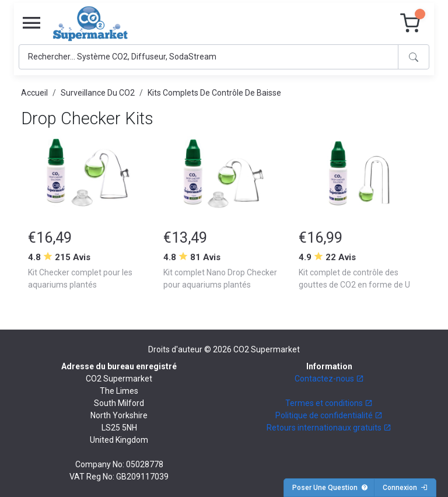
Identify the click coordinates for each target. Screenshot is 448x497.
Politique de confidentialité (329, 415)
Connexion (405, 488)
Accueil (34, 93)
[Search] (209, 57)
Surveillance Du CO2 (98, 93)
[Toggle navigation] (32, 23)
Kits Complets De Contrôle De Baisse (214, 93)
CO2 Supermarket (267, 349)
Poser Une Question (330, 488)
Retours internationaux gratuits (329, 428)
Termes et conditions (329, 403)
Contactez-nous (329, 379)
